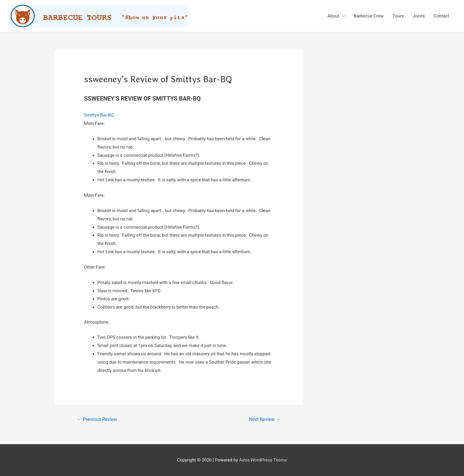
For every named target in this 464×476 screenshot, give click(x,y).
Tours (398, 16)
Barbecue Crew (369, 16)
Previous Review (97, 419)
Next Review (265, 419)
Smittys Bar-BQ (99, 115)
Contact (442, 16)
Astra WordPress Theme (263, 460)
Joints (419, 16)
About (333, 16)
